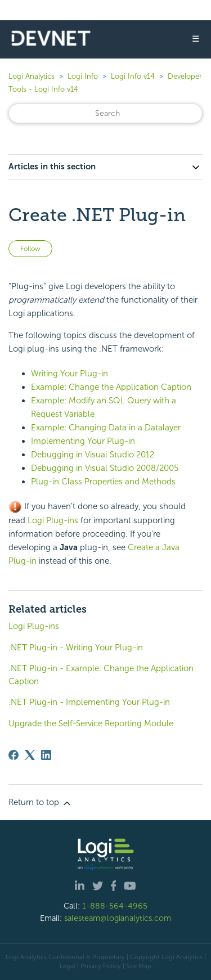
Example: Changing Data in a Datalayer (106, 428)
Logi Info (83, 76)
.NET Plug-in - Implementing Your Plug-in (89, 702)
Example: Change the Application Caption (111, 387)
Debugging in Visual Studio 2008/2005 (105, 468)
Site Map (139, 966)
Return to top (41, 803)
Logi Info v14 (133, 76)
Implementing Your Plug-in (83, 441)
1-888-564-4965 (115, 906)
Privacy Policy (101, 966)
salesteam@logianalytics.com (118, 918)
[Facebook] (14, 755)
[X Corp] (30, 755)
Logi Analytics (32, 76)
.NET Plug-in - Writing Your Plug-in (76, 648)
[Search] (105, 113)
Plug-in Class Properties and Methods (103, 482)
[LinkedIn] (46, 755)
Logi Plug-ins (53, 520)
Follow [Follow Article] (30, 249)
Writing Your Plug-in (69, 374)
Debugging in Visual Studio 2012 (93, 455)
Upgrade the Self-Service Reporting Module (91, 723)
